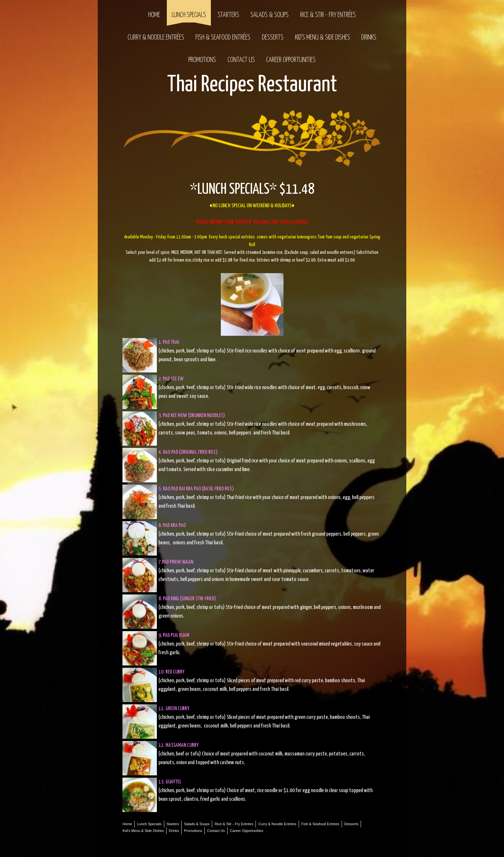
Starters (228, 15)
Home (154, 15)
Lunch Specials (189, 15)
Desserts (273, 38)
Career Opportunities (291, 60)
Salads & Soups (270, 15)
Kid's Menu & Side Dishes (323, 38)
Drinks (369, 38)
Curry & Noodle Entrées (156, 38)
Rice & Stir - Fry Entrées (328, 15)
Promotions (202, 60)
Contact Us (241, 60)
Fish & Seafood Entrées (223, 38)
